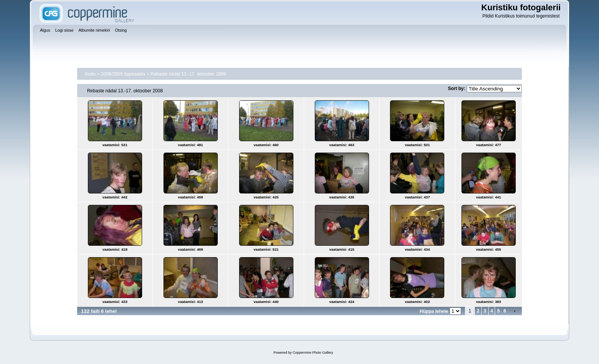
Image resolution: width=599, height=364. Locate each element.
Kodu (90, 74)
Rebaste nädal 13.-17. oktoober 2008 (188, 74)
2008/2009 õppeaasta (123, 74)
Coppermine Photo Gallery (313, 353)
